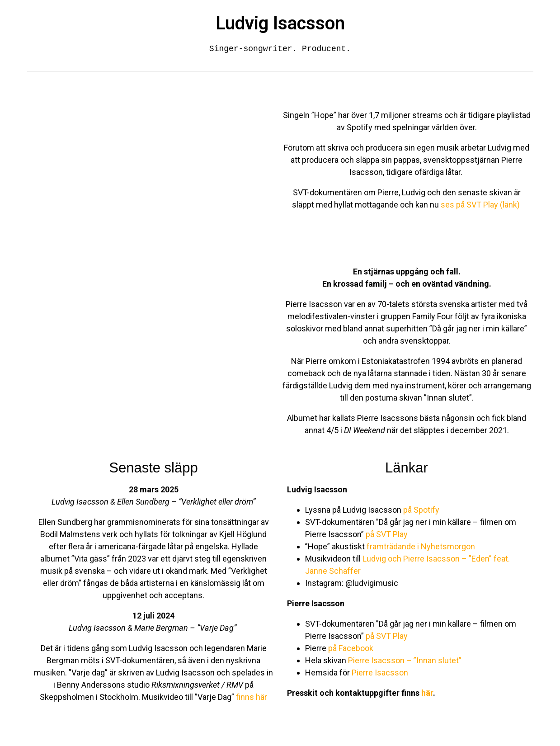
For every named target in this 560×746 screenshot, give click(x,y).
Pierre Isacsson (380, 673)
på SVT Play (387, 534)
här (427, 693)
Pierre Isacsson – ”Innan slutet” (405, 660)
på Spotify (420, 510)
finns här (252, 697)
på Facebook (351, 648)
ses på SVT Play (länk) (481, 205)
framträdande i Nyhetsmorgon (421, 546)
